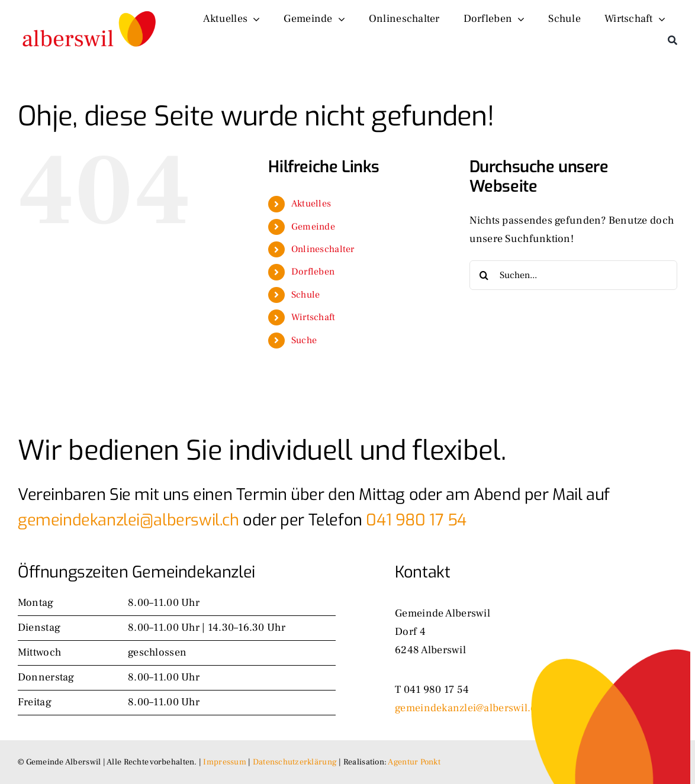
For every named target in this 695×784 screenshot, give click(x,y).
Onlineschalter (323, 249)
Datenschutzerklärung (295, 762)
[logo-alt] (90, 9)
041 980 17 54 (416, 520)
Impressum (224, 762)
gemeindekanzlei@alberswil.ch (128, 520)
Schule (306, 295)
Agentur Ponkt (414, 762)
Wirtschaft (313, 317)
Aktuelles (311, 204)
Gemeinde (313, 227)
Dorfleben (313, 272)
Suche (304, 340)
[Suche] (673, 40)
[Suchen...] (573, 275)
